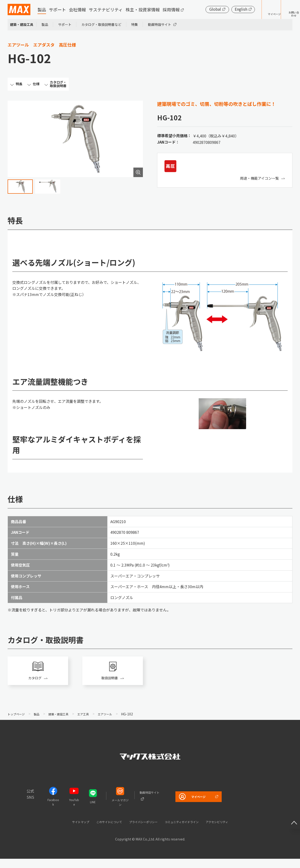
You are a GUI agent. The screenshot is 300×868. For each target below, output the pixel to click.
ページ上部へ (291, 816)
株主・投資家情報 (143, 9)
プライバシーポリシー (141, 831)
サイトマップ (67, 831)
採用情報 (171, 9)
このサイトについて (101, 831)
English (226, 9)
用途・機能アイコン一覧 (258, 183)
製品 (42, 9)
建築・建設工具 (22, 24)
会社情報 (77, 9)
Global (200, 9)
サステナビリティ (106, 9)
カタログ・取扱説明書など (101, 24)
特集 (135, 24)
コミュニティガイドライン (188, 831)
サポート (57, 9)
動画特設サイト (159, 24)
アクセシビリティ (230, 831)
